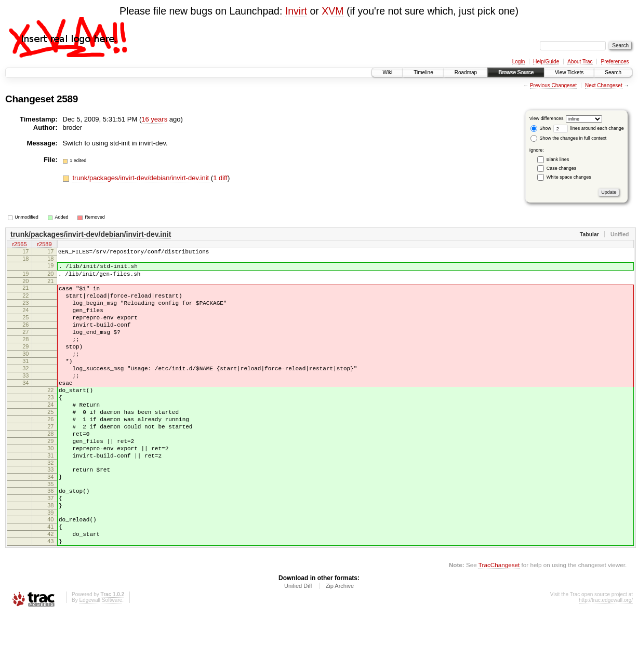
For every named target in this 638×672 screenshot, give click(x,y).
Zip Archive (340, 643)
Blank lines (558, 159)
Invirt (296, 11)
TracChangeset (499, 622)
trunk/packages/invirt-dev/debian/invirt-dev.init (141, 178)
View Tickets (569, 72)
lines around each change (589, 128)
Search (613, 72)
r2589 (44, 245)
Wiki (387, 72)
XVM (333, 11)
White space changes (569, 177)
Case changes (562, 168)
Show (541, 128)
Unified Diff (298, 643)
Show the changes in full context (569, 138)
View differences (547, 118)
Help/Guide (546, 62)
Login (519, 62)
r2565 (19, 245)
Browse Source (516, 72)
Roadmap (466, 72)
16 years (154, 119)
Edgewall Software (101, 658)
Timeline (423, 72)
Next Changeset (604, 85)
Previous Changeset (553, 85)
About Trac (580, 62)
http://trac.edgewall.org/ (606, 658)
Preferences (615, 62)
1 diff (220, 178)
